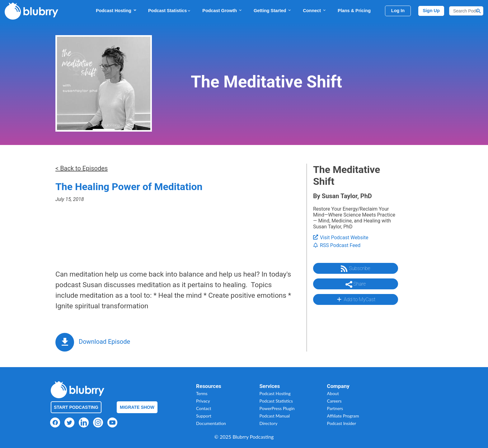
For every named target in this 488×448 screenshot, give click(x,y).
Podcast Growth (222, 10)
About (333, 393)
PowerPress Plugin (277, 408)
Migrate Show (137, 407)
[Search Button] (479, 11)
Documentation (211, 423)
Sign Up (431, 11)
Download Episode (104, 342)
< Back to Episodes (82, 168)
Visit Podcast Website (341, 238)
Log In (398, 11)
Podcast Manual (274, 416)
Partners (335, 408)
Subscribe (355, 269)
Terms (202, 393)
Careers (334, 401)
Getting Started (273, 10)
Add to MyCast (356, 299)
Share (356, 284)
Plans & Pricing (354, 11)
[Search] (466, 11)
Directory (268, 423)
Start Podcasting (76, 407)
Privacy (203, 401)
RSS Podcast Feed (337, 245)
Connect (315, 10)
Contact (204, 408)
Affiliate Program (343, 416)
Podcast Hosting (116, 10)
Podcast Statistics (170, 11)
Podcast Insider (342, 423)
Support (204, 416)
